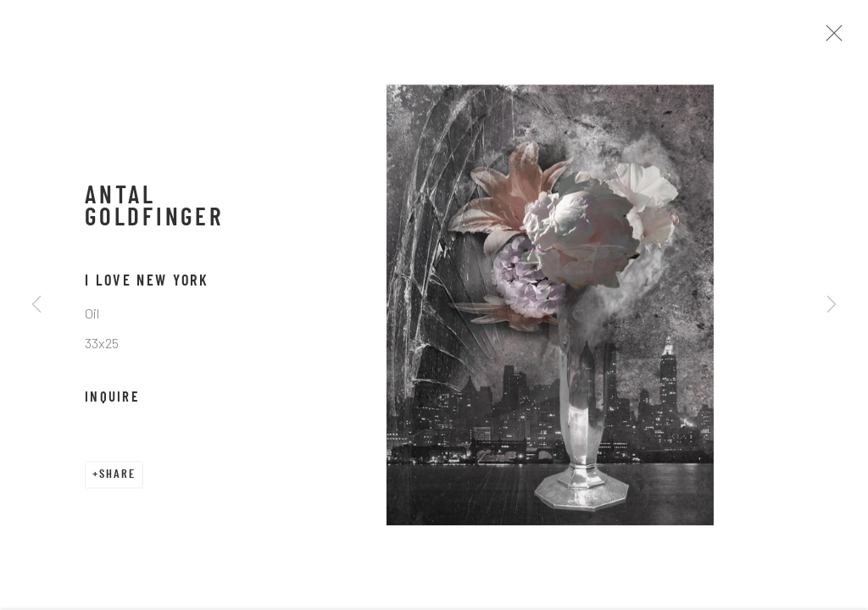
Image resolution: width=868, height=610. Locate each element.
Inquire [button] (112, 403)
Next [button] (832, 305)
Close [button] (836, 38)
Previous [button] (36, 305)
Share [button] (117, 480)
